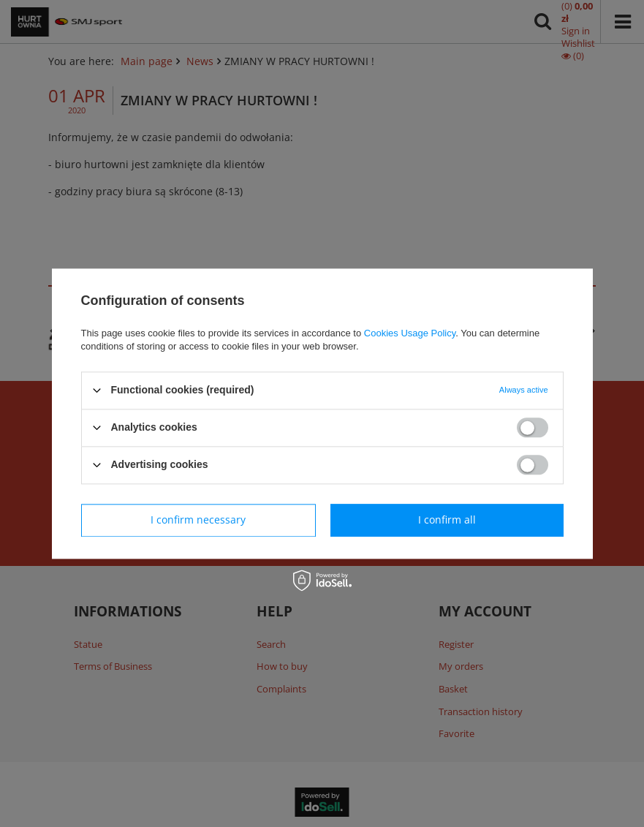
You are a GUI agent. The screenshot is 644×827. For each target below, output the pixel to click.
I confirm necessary (198, 520)
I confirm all (447, 520)
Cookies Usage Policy (410, 333)
